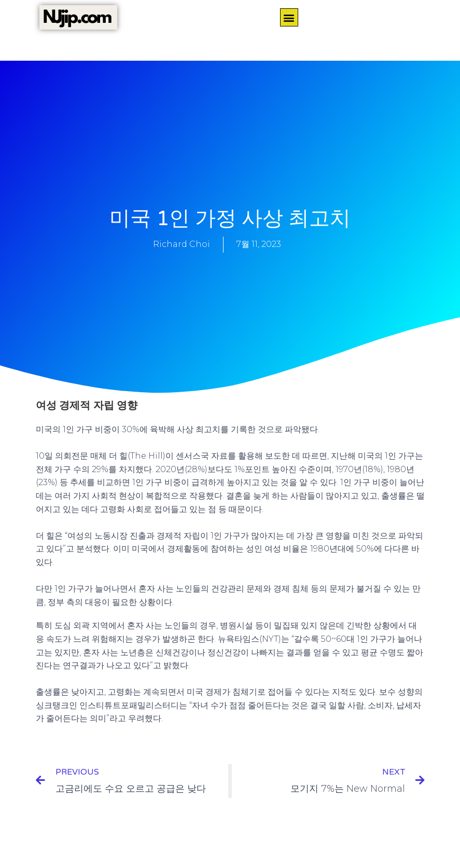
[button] (289, 17)
